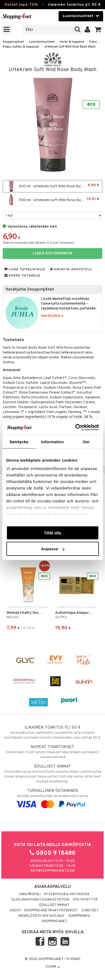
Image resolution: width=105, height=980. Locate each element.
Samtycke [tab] (19, 441)
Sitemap (73, 959)
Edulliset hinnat (54, 905)
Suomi (53, 967)
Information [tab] (53, 441)
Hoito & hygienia (72, 42)
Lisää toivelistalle (25, 269)
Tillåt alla (53, 533)
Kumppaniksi (79, 916)
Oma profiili (30, 894)
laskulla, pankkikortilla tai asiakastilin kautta (52, 798)
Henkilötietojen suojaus (41, 916)
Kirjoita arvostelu (71, 269)
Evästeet (90, 911)
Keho (93, 42)
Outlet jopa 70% (21, 5)
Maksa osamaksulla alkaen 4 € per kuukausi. (39, 243)
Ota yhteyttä (85, 900)
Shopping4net (13, 42)
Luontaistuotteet (42, 42)
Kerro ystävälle (22, 276)
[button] (98, 30)
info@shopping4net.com (52, 871)
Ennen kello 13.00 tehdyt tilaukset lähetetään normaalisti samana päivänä (52, 752)
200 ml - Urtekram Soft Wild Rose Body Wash (52, 186)
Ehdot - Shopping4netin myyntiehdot (44, 911)
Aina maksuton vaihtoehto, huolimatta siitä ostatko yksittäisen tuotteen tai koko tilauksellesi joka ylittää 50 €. (52, 732)
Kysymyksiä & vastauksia (67, 894)
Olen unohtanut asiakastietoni (40, 900)
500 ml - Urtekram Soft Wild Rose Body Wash (52, 200)
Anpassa (53, 549)
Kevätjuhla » (52, 316)
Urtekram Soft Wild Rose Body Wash (70, 47)
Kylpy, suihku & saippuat (21, 47)
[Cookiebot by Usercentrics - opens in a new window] (75, 428)
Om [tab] (86, 441)
